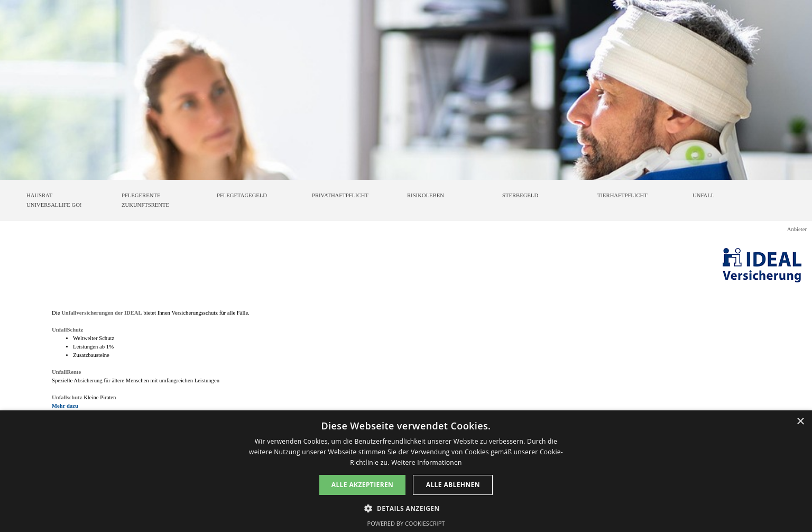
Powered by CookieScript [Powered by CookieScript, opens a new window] (406, 523)
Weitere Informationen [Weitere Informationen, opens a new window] (427, 462)
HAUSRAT (39, 195)
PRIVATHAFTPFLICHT (340, 195)
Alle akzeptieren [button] (363, 485)
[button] (406, 507)
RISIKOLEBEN (426, 195)
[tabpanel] (406, 360)
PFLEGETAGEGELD (242, 195)
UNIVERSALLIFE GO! (54, 205)
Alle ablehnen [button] (453, 485)
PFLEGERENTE (141, 195)
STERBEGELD (520, 195)
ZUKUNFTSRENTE (145, 205)
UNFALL (703, 195)
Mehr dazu (65, 406)
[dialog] (406, 471)
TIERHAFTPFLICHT (622, 195)
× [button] (800, 422)
